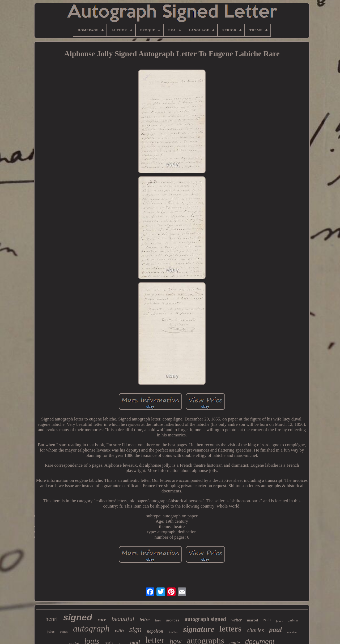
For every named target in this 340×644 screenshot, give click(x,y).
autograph (91, 629)
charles (255, 630)
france (280, 621)
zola (267, 620)
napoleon (155, 631)
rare (102, 619)
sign (135, 629)
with (120, 631)
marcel (252, 620)
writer (237, 620)
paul (275, 630)
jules (51, 631)
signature (199, 629)
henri (51, 619)
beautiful (123, 619)
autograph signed (205, 619)
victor (173, 631)
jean (158, 620)
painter (294, 620)
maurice (292, 632)
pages (64, 631)
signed (78, 617)
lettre (144, 620)
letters (230, 629)
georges (173, 621)
